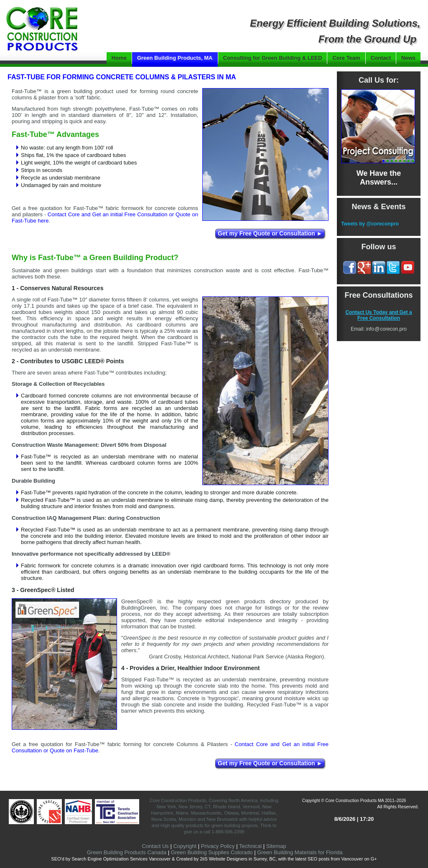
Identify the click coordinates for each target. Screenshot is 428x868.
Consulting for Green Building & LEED (273, 58)
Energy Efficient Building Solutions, (335, 23)
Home (119, 58)
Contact (381, 58)
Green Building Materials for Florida (300, 852)
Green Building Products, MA (175, 58)
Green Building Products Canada (127, 852)
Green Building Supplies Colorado (212, 852)
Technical (250, 846)
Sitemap (276, 846)
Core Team (346, 58)
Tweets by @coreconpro (370, 224)
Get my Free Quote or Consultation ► (270, 233)
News (408, 58)
